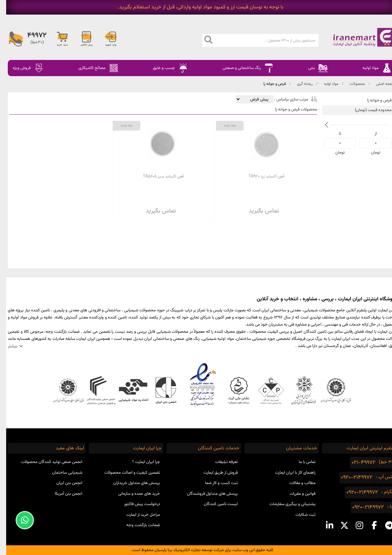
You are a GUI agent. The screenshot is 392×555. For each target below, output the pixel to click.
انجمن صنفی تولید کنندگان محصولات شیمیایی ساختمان (46, 467)
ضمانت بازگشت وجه (137, 525)
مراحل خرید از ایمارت (137, 515)
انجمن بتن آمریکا (62, 494)
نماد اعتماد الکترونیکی (196, 385)
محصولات (351, 84)
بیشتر (6, 346)
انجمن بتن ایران (63, 483)
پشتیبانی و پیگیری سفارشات (286, 504)
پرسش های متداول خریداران (131, 483)
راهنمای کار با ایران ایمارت (289, 473)
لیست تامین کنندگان (215, 504)
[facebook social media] (368, 526)
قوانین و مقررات (296, 494)
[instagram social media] (353, 526)
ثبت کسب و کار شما (215, 483)
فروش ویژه (22, 68)
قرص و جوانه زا (268, 84)
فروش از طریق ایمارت (214, 473)
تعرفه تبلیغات (220, 462)
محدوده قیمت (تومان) (367, 110)
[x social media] (338, 526)
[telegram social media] (383, 526)
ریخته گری (299, 84)
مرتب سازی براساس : (284, 99)
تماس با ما (301, 462)
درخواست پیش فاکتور (136, 504)
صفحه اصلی (379, 84)
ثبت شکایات (299, 515)
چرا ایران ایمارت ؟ (140, 462)
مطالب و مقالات (296, 483)
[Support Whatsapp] (19, 520)
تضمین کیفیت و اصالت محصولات (126, 473)
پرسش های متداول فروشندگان (206, 494)
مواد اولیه (325, 84)
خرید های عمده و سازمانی (133, 494)
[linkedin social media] (323, 526)
